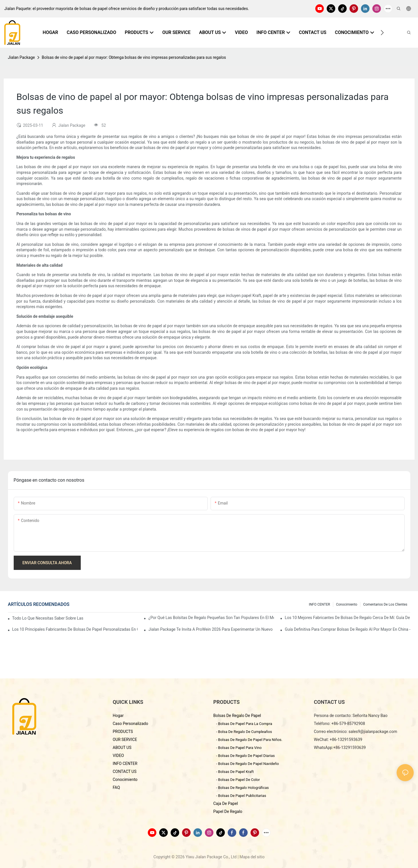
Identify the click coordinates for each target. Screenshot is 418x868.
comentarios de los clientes (385, 604)
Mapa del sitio (252, 857)
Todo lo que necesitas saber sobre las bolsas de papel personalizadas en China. (48, 618)
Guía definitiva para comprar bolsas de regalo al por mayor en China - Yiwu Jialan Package (347, 629)
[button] (382, 33)
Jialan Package (22, 57)
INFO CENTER (320, 604)
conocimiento (347, 604)
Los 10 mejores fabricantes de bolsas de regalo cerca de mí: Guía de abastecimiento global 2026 (347, 618)
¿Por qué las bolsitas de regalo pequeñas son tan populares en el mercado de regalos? (211, 618)
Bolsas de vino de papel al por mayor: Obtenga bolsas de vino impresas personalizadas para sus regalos (134, 57)
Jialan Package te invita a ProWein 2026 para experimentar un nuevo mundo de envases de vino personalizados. (211, 629)
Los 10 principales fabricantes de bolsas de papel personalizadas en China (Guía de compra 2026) (75, 629)
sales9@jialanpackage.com (373, 732)
